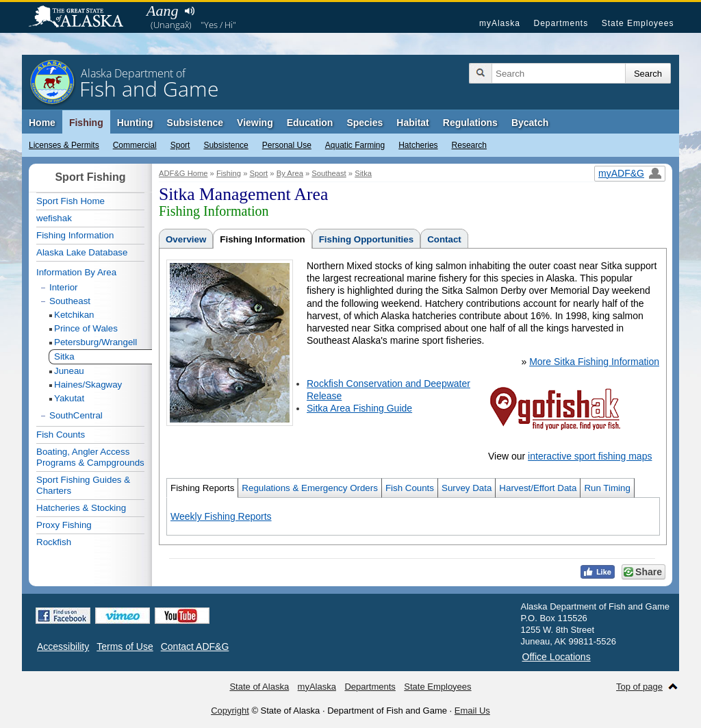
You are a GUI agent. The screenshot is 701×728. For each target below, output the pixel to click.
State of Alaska (83, 18)
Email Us (472, 711)
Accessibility (63, 647)
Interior (63, 287)
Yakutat (69, 398)
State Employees (638, 23)
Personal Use (287, 145)
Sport (180, 145)
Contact (444, 239)
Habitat (412, 123)
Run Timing (607, 488)
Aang (162, 11)
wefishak (54, 218)
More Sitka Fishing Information (594, 362)
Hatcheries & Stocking (81, 508)
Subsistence (226, 145)
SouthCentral (76, 415)
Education (310, 123)
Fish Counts (410, 488)
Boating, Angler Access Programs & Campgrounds (90, 457)
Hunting (135, 123)
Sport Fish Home (71, 201)
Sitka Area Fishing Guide (359, 408)
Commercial (135, 145)
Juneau (69, 371)
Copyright (230, 711)
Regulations (470, 123)
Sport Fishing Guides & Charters (83, 485)
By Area (290, 173)
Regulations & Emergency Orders (310, 488)
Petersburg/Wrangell (95, 342)
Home (42, 123)
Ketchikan (74, 315)
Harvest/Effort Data (538, 488)
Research (469, 145)
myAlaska (500, 23)
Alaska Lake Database (82, 252)
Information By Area (76, 272)
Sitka (363, 173)
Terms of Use (125, 647)
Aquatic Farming (355, 145)
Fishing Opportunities (366, 239)
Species (365, 123)
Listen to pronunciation (189, 11)
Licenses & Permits (64, 145)
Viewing (255, 123)
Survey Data (467, 488)
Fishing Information (262, 239)
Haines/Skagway (88, 385)
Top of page (639, 687)
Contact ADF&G (195, 647)
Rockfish (54, 542)
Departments (561, 23)
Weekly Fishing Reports (221, 516)
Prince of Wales (86, 328)
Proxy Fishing (64, 525)
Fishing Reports (202, 488)
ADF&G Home (183, 173)
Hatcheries (418, 145)
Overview (186, 239)
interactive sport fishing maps (590, 456)
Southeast (329, 173)
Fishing (86, 123)
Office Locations (557, 657)
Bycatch (530, 123)
